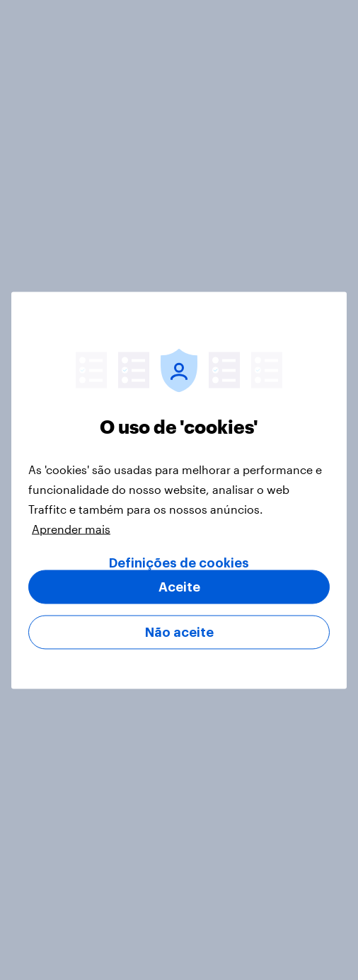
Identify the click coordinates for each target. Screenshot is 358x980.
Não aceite (179, 632)
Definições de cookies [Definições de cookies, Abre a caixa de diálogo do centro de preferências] (179, 563)
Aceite (179, 587)
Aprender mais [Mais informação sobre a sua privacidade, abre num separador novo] (71, 528)
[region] (179, 490)
